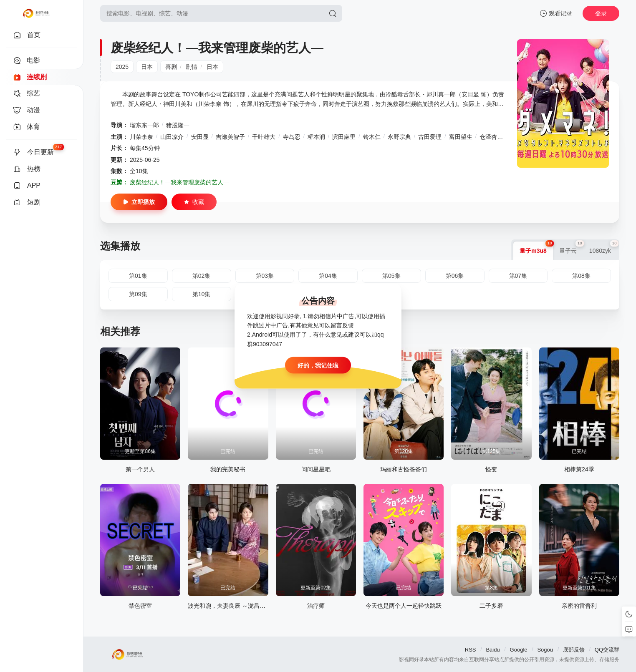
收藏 (194, 202)
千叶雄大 (264, 137)
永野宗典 (399, 137)
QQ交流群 (607, 650)
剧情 (192, 67)
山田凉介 (172, 137)
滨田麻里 (344, 137)
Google (519, 650)
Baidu (493, 650)
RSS (471, 650)
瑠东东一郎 (144, 125)
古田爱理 (430, 137)
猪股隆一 (178, 125)
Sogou (545, 650)
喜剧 (171, 67)
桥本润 (316, 137)
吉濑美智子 (230, 137)
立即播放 (139, 202)
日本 (147, 67)
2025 (122, 67)
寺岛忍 (292, 137)
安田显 (200, 137)
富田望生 (461, 137)
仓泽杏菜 (491, 137)
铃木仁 (372, 137)
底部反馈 (574, 650)
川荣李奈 (141, 137)
